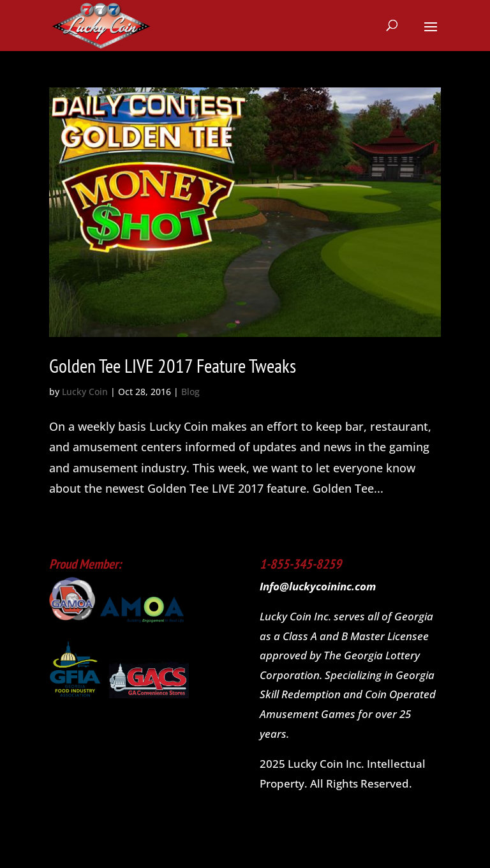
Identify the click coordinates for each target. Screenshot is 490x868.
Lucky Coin (85, 392)
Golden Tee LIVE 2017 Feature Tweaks (173, 365)
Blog (190, 392)
